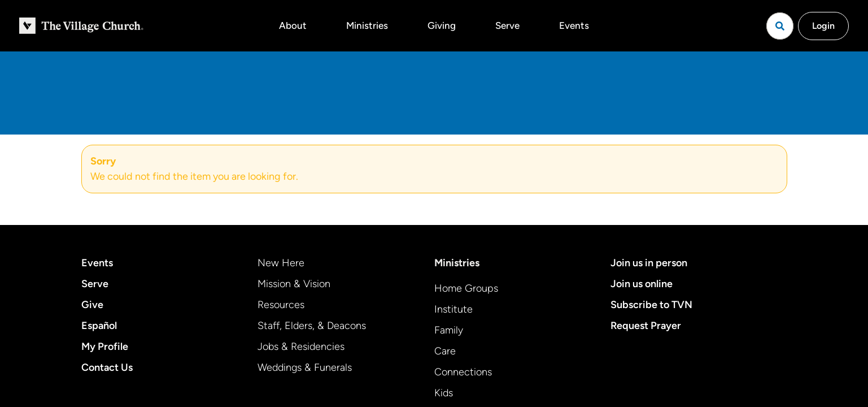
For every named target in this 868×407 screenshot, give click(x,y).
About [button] (293, 25)
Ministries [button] (367, 25)
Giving (442, 25)
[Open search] (780, 26)
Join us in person (649, 263)
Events (574, 25)
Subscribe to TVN (651, 305)
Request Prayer (646, 326)
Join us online (642, 284)
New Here (281, 263)
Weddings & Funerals (305, 367)
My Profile (105, 347)
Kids (444, 393)
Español (99, 326)
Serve (507, 25)
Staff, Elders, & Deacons (312, 326)
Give (92, 305)
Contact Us (107, 367)
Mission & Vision (294, 284)
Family (449, 330)
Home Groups (466, 288)
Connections (463, 372)
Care (445, 351)
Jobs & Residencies (301, 347)
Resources (281, 305)
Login (823, 26)
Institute (453, 309)
